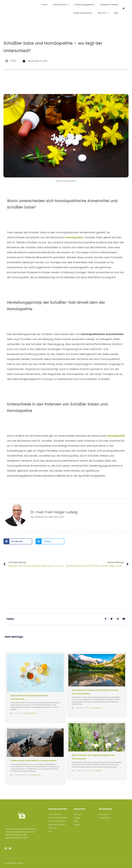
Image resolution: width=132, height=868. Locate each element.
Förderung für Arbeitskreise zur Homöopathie (34, 761)
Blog (116, 13)
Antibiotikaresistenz (83, 13)
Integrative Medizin (109, 5)
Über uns (103, 13)
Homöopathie (61, 5)
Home (45, 5)
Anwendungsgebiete (84, 5)
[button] (18, 541)
